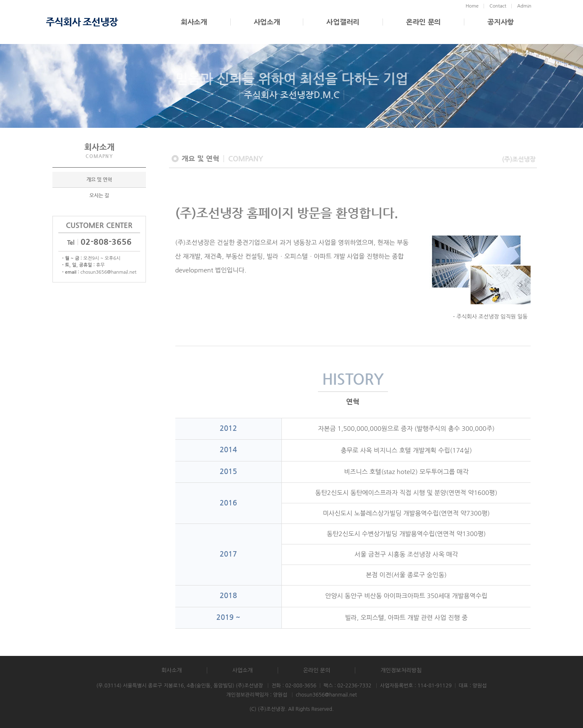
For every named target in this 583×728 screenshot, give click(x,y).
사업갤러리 (343, 22)
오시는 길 (99, 196)
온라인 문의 (423, 22)
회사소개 (194, 22)
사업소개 (267, 22)
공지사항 (501, 22)
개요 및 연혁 (99, 180)
